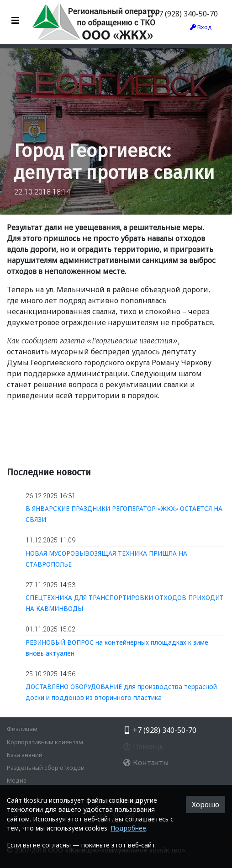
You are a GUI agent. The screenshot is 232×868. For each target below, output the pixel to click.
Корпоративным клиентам (45, 742)
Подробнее (128, 828)
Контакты (146, 763)
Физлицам (22, 729)
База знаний (25, 755)
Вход (201, 27)
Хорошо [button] (206, 805)
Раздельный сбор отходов (45, 768)
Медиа (17, 780)
